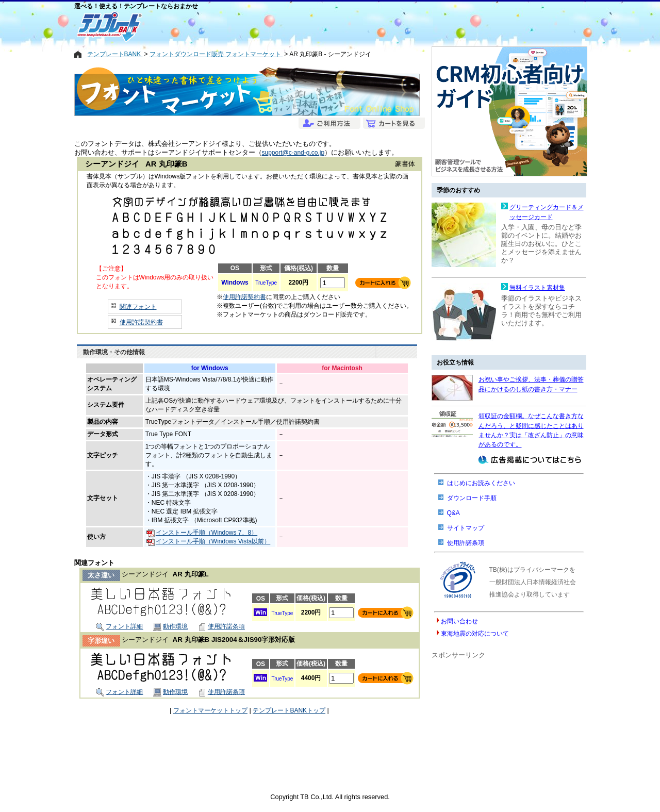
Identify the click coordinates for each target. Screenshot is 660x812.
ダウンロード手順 (472, 498)
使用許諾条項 (221, 626)
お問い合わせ (459, 621)
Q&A (453, 513)
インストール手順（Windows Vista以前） (208, 541)
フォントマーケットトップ (210, 710)
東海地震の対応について (475, 634)
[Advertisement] (293, 27)
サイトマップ (466, 528)
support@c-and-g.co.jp (293, 153)
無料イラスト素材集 (537, 288)
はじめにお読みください (481, 483)
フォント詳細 (119, 626)
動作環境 (170, 626)
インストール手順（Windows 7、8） (202, 533)
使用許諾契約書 (141, 322)
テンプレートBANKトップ (289, 710)
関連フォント (138, 307)
